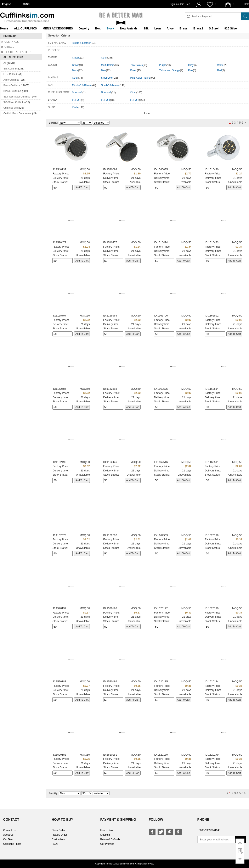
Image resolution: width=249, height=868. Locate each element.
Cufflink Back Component (18, 113)
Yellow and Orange (170, 70)
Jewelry (84, 28)
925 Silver (231, 28)
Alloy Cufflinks (11, 80)
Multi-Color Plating (140, 78)
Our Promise (107, 844)
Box (98, 28)
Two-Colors (137, 65)
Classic (76, 58)
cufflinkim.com (127, 864)
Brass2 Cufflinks (12, 91)
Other (104, 58)
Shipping (105, 835)
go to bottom (240, 859)
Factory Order (60, 835)
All (5, 63)
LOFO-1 (106, 100)
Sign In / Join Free (180, 4)
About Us (8, 835)
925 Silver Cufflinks (14, 102)
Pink (191, 70)
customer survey (240, 851)
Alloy (170, 28)
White (220, 65)
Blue (104, 70)
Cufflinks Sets (11, 108)
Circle (75, 107)
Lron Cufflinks (11, 74)
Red (220, 70)
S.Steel (214, 28)
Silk (146, 28)
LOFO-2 (77, 100)
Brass (184, 28)
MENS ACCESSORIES (58, 28)
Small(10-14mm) (110, 85)
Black (75, 70)
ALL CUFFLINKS (25, 28)
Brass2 (198, 28)
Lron (158, 28)
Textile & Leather (81, 43)
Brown (76, 65)
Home (4, 28)
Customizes (58, 839)
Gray (191, 65)
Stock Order (58, 830)
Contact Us (9, 830)
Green (134, 70)
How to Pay (107, 830)
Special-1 (77, 93)
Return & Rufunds (110, 839)
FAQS (55, 844)
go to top (240, 843)
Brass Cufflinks (12, 85)
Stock (110, 28)
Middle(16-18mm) (82, 85)
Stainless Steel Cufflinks (17, 97)
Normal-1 (106, 93)
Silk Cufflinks (11, 69)
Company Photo (12, 844)
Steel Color (107, 78)
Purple (163, 65)
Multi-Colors (108, 65)
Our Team (9, 839)
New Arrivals (129, 28)
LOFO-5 (135, 100)
